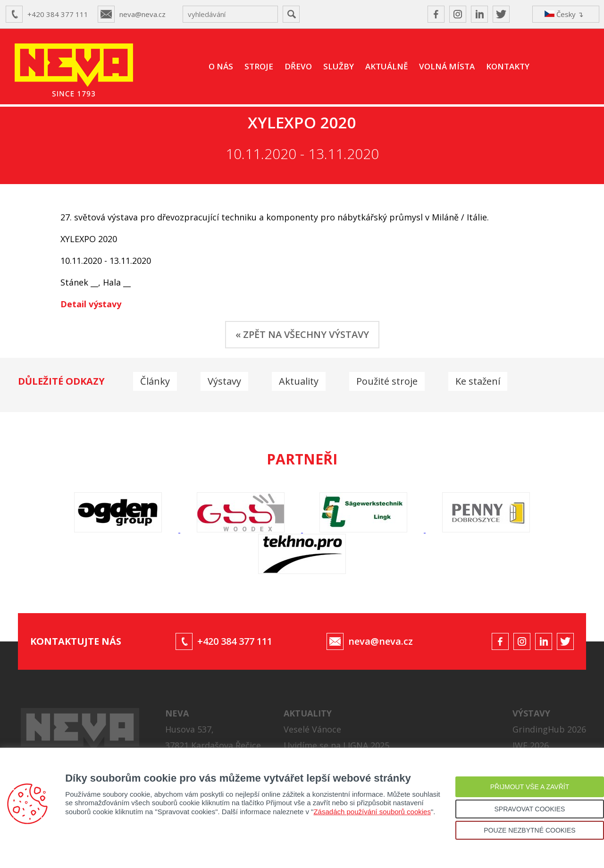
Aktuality (299, 381)
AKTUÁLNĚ (386, 66)
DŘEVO (298, 66)
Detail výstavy (91, 304)
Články (155, 381)
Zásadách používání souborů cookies (372, 812)
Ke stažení (478, 381)
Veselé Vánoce (312, 729)
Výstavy (224, 381)
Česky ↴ (564, 14)
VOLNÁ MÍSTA (447, 66)
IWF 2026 (531, 745)
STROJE (259, 66)
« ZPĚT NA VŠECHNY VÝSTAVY (302, 334)
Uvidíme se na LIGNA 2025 (336, 745)
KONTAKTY (508, 66)
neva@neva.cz (143, 14)
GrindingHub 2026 (549, 729)
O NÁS (221, 66)
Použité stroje (387, 381)
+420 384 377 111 (58, 14)
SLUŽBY (339, 66)
